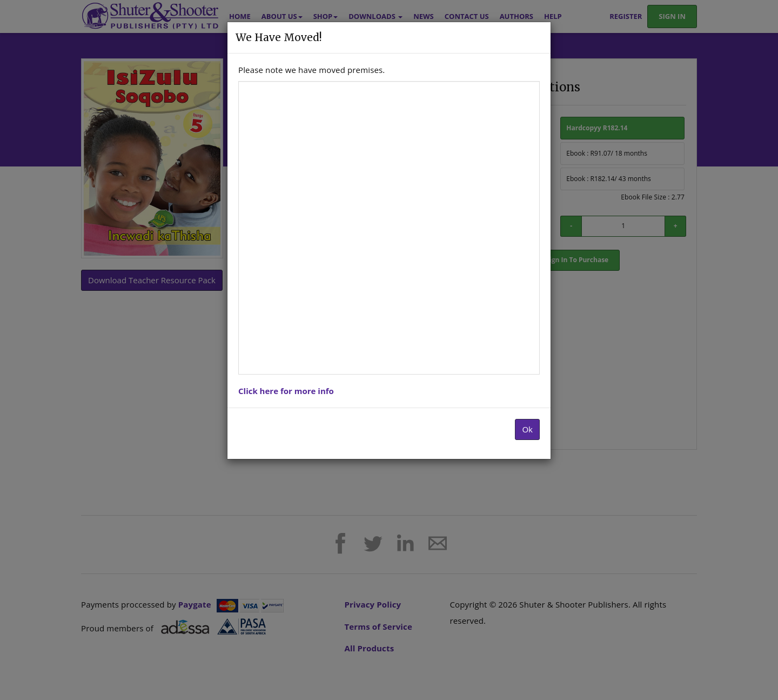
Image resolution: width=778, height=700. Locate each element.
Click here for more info (286, 391)
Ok (527, 429)
